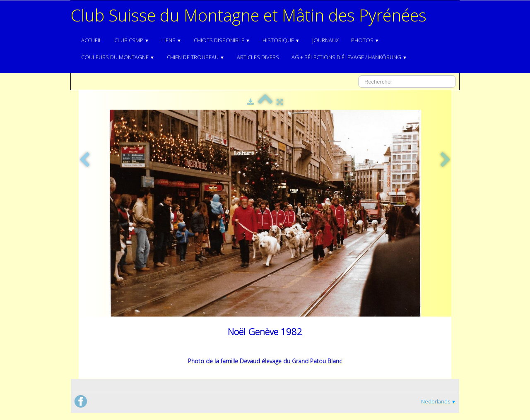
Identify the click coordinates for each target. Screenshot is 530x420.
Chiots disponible (222, 40)
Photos (365, 40)
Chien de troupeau (196, 57)
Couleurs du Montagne (118, 57)
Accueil (92, 40)
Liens (171, 40)
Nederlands (438, 401)
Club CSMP (132, 40)
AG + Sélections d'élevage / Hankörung (349, 57)
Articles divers (258, 57)
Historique (281, 40)
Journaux (325, 40)
